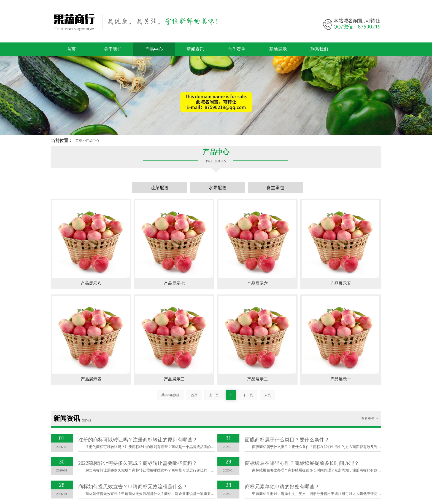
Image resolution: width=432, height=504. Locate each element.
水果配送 (217, 188)
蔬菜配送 (160, 188)
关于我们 (113, 49)
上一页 (214, 395)
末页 (268, 395)
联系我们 (319, 49)
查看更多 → (370, 419)
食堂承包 (275, 188)
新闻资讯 (195, 49)
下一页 (248, 395)
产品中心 (154, 49)
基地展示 (278, 49)
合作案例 (237, 49)
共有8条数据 (171, 395)
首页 (71, 49)
